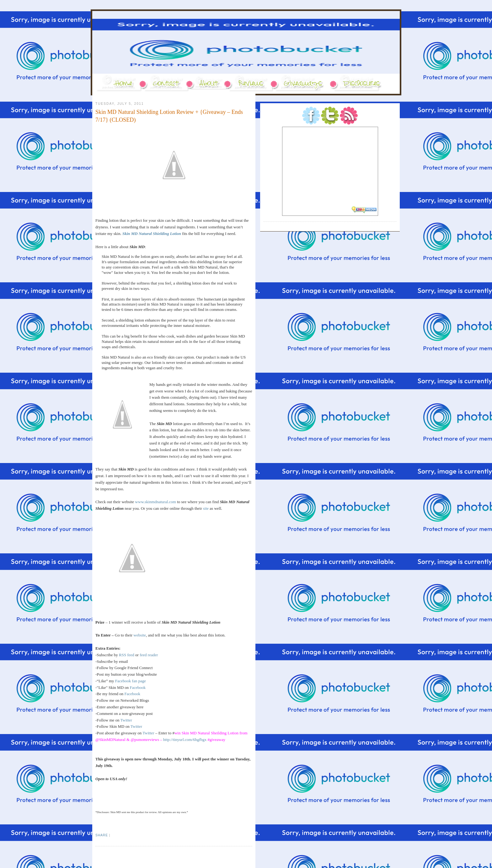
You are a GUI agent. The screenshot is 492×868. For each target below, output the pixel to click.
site (206, 508)
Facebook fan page (131, 681)
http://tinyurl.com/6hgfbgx (185, 740)
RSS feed (127, 655)
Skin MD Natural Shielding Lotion (152, 234)
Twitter (126, 720)
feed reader (149, 655)
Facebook (138, 687)
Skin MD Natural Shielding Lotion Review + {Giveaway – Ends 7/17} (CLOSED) (169, 116)
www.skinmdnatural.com (155, 502)
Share (102, 835)
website (140, 635)
